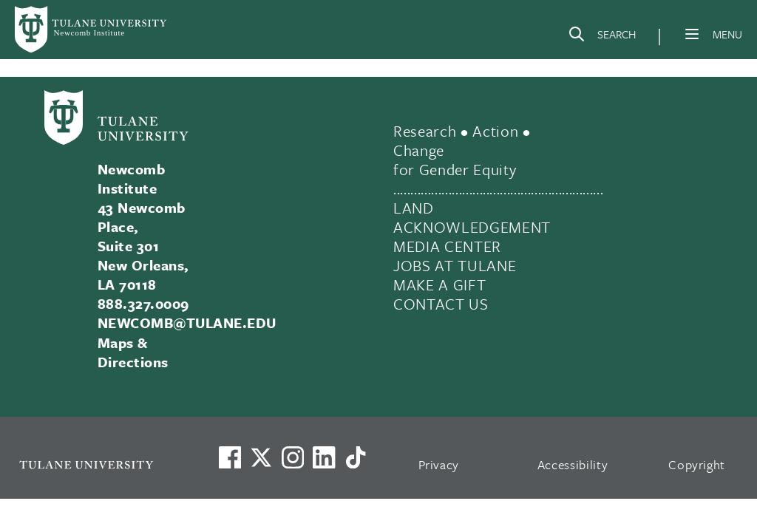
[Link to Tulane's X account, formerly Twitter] (261, 457)
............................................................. (498, 188)
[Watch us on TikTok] (356, 457)
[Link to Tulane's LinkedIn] (324, 457)
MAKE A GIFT (439, 284)
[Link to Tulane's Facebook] (293, 457)
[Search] (602, 37)
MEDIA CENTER (447, 246)
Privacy (439, 464)
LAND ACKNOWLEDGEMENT (472, 217)
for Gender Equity (455, 169)
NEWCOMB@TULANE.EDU (187, 323)
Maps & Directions (133, 352)
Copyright (697, 464)
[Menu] (692, 34)
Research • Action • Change (462, 140)
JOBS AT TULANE (455, 265)
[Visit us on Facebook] (230, 457)
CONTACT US (441, 304)
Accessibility (573, 464)
